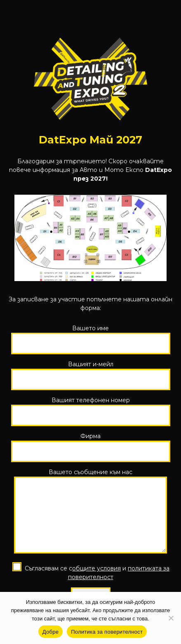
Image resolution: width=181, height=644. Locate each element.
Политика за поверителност (107, 632)
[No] (171, 618)
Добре (51, 632)
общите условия (96, 575)
